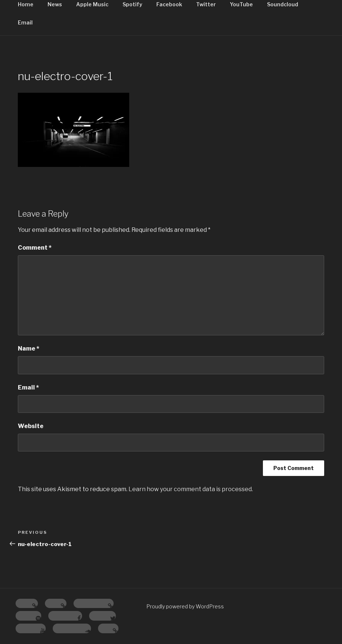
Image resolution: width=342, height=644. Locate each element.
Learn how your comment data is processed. (191, 489)
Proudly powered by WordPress (185, 606)
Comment (35, 248)
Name (29, 349)
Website (31, 426)
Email (25, 22)
